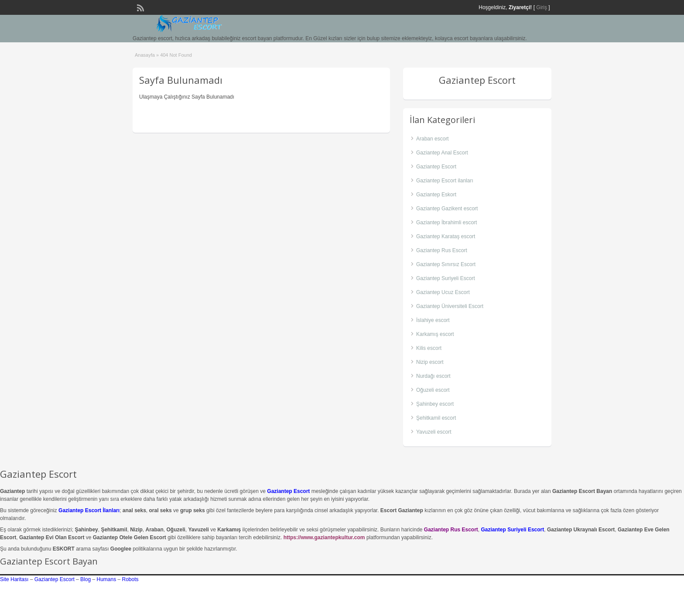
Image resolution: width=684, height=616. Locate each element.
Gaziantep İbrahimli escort (446, 222)
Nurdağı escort (433, 376)
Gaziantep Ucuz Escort (443, 292)
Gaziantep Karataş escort (446, 236)
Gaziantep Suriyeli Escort (446, 278)
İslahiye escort (433, 320)
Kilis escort (429, 348)
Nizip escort (430, 362)
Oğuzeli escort (433, 390)
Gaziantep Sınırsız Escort (446, 264)
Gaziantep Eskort (436, 195)
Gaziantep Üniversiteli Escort (450, 306)
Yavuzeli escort (434, 432)
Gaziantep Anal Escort (442, 153)
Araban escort (433, 139)
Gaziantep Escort (436, 167)
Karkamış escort (435, 334)
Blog (85, 579)
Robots (130, 579)
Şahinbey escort (435, 404)
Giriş (542, 7)
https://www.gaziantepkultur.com (324, 537)
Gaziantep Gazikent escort (447, 209)
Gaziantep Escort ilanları (445, 181)
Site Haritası (14, 579)
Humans (106, 579)
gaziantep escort (526, 601)
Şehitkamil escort (436, 418)
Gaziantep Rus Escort (442, 250)
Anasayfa (145, 55)
